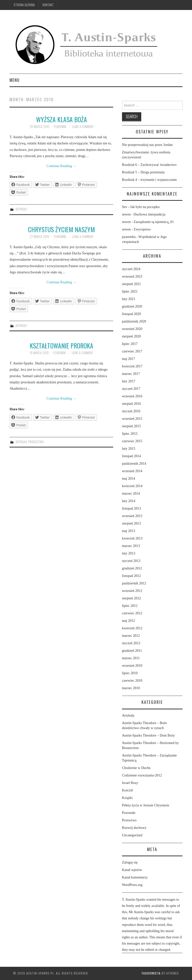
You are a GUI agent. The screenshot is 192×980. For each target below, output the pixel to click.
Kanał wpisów (132, 870)
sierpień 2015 (131, 426)
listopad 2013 (131, 508)
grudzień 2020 (132, 306)
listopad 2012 (131, 576)
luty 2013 (129, 553)
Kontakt (48, 5)
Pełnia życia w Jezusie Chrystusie (146, 805)
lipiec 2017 (130, 344)
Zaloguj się (130, 862)
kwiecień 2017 (132, 366)
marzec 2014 (131, 493)
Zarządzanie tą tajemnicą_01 (154, 222)
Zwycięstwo (142, 229)
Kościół (127, 790)
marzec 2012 (131, 636)
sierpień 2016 (131, 404)
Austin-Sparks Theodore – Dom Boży (148, 735)
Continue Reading (61, 166)
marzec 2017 (131, 374)
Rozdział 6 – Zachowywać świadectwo (149, 165)
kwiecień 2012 (132, 628)
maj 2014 (129, 479)
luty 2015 (129, 449)
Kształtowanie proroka (61, 345)
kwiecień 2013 (132, 538)
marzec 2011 (131, 658)
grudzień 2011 (132, 651)
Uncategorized (132, 835)
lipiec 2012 (130, 606)
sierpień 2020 (131, 336)
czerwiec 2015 (132, 441)
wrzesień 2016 (132, 396)
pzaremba (60, 127)
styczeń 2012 (131, 643)
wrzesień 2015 (132, 419)
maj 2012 (129, 621)
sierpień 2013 (131, 523)
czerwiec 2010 (132, 681)
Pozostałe (129, 813)
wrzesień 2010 (132, 666)
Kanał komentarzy (135, 877)
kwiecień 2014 (132, 486)
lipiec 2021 (130, 291)
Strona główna (24, 5)
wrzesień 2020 (132, 329)
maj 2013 (129, 531)
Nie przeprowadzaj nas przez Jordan (147, 145)
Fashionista (151, 973)
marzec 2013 (131, 546)
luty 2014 (129, 501)
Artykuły (21, 209)
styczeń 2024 (131, 269)
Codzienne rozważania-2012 (142, 775)
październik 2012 (134, 583)
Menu (14, 80)
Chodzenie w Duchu (136, 768)
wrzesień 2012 (132, 591)
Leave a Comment (83, 127)
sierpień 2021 (131, 284)
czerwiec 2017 (132, 351)
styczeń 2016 (131, 411)
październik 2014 (134, 464)
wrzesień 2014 (132, 471)
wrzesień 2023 (132, 276)
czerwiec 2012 (132, 613)
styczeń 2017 (131, 389)
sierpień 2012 (131, 598)
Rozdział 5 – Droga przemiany (143, 172)
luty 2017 (129, 381)
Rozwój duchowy (134, 828)
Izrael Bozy (130, 783)
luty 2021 (129, 299)
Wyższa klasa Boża (61, 119)
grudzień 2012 (132, 568)
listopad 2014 (131, 456)
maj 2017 (129, 359)
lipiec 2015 (130, 434)
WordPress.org (132, 885)
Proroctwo (36, 442)
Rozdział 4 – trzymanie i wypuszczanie (149, 180)
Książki (127, 798)
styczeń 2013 (131, 561)
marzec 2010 (131, 688)
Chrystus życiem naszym (61, 229)
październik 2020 (134, 321)
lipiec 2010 (130, 673)
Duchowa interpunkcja (149, 214)
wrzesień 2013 (132, 516)
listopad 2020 (131, 314)
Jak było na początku (145, 207)
